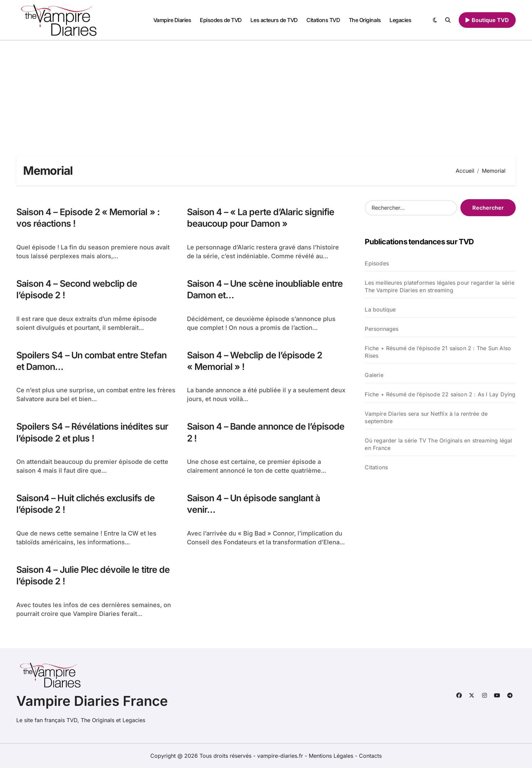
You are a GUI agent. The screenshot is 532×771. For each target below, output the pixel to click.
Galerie (374, 375)
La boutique (380, 309)
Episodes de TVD (221, 20)
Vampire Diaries (172, 20)
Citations (376, 467)
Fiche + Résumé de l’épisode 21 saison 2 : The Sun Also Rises (438, 352)
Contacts (370, 759)
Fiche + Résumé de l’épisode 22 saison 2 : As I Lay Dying (440, 394)
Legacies (400, 20)
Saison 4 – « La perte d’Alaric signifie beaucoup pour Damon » (262, 218)
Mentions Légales (332, 759)
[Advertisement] (266, 91)
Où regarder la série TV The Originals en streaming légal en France (438, 444)
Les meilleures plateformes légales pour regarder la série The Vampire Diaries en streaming (439, 286)
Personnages (382, 329)
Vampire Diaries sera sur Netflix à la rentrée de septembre (426, 417)
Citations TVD (323, 20)
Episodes (377, 263)
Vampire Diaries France (92, 704)
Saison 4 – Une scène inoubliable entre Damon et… (255, 290)
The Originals (365, 20)
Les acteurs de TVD (274, 20)
